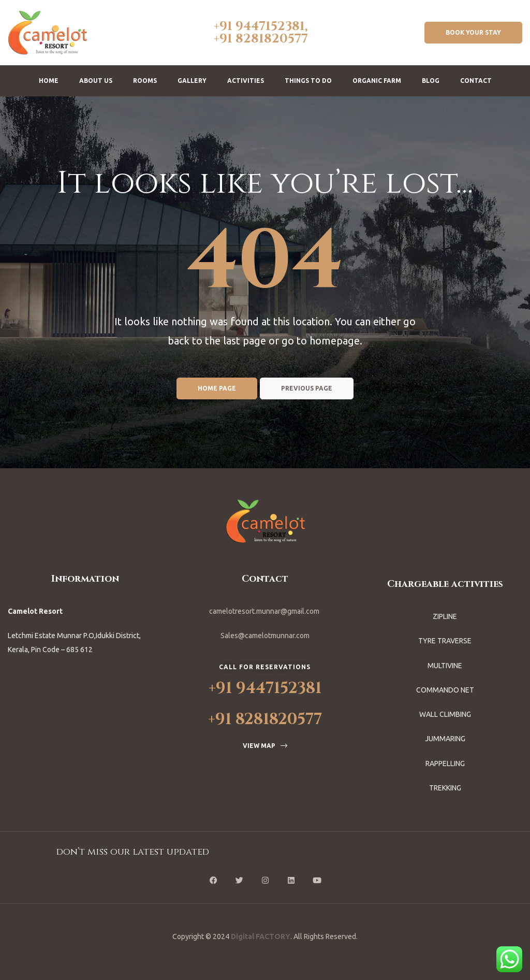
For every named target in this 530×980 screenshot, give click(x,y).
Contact (476, 81)
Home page (217, 388)
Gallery (192, 81)
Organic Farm (377, 81)
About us (96, 81)
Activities (246, 81)
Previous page (307, 388)
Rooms (145, 81)
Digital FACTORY (261, 936)
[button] (473, 33)
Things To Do (308, 81)
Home (49, 81)
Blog (431, 81)
